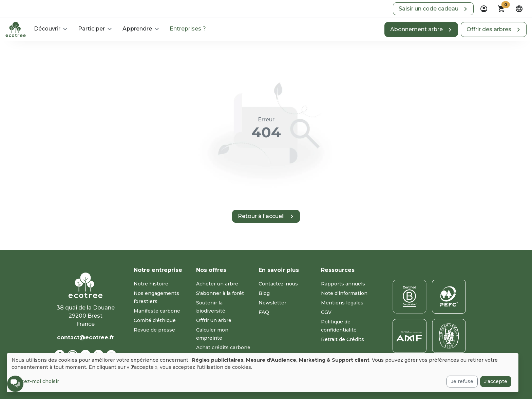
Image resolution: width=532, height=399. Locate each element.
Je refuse (462, 381)
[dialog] (263, 373)
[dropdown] (484, 9)
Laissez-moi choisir (35, 381)
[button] (433, 9)
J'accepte (496, 381)
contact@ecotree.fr (86, 337)
